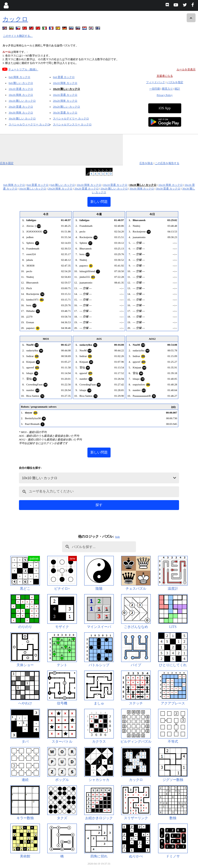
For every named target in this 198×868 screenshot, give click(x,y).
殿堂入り (167, 89)
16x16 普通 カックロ (65, 95)
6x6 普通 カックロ (64, 77)
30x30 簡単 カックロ (21, 113)
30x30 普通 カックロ (65, 113)
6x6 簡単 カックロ (19, 77)
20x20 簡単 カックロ (65, 101)
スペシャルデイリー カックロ (71, 118)
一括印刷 (155, 89)
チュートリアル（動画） (23, 69)
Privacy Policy (165, 95)
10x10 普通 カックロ (21, 89)
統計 (177, 89)
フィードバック (156, 82)
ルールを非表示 (186, 69)
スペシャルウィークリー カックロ (29, 124)
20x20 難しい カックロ (66, 107)
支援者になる (165, 76)
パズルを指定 (175, 82)
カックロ (15, 19)
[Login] (6, 5)
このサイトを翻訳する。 (18, 36)
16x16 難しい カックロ (22, 101)
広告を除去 (146, 163)
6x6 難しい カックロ (21, 83)
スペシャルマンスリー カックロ (72, 124)
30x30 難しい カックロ (22, 118)
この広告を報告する (167, 163)
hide (118, 537)
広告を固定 (7, 163)
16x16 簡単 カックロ (21, 95)
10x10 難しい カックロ (66, 89)
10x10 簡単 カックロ (65, 83)
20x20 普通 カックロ (21, 107)
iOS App (165, 108)
